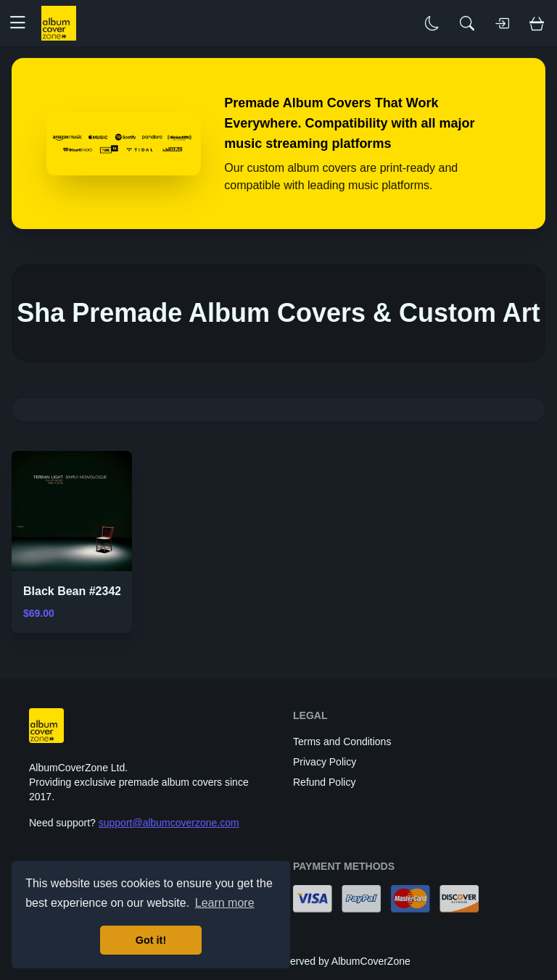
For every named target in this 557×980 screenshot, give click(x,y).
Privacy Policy (325, 762)
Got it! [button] (151, 940)
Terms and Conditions (342, 742)
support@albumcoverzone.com (169, 823)
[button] (23, 23)
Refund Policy (324, 782)
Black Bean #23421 (75, 591)
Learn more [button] (225, 903)
